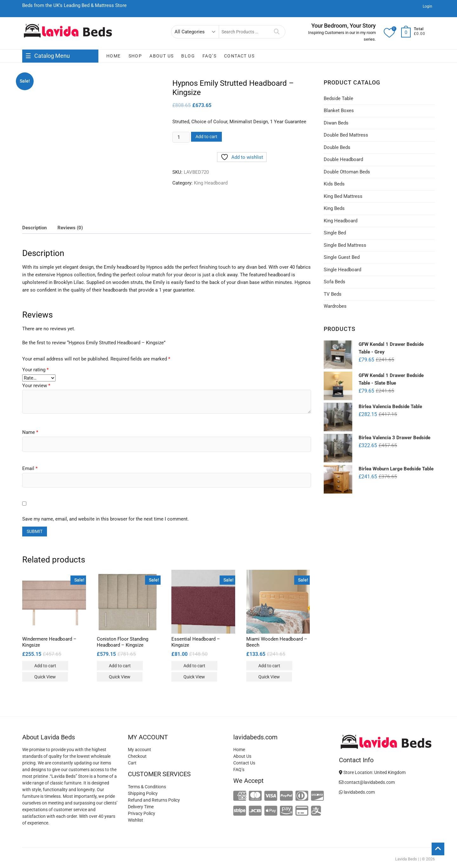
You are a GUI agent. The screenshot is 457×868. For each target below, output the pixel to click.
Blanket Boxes (339, 111)
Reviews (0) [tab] (70, 228)
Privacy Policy (142, 813)
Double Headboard (343, 159)
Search (277, 32)
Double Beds (337, 147)
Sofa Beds (334, 282)
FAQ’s (209, 56)
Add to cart (206, 137)
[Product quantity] (181, 137)
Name (30, 432)
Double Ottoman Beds (347, 172)
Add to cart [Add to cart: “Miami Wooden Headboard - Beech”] (269, 666)
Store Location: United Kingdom (372, 772)
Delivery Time (141, 807)
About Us (162, 56)
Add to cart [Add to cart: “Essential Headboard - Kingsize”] (194, 666)
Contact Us (239, 56)
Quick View (45, 677)
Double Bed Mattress (346, 135)
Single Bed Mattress (345, 245)
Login (427, 6)
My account (139, 750)
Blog (188, 56)
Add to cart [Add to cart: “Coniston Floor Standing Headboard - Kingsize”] (120, 666)
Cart (132, 763)
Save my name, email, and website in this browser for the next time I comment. (106, 519)
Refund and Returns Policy (154, 800)
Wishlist (136, 820)
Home (114, 56)
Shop (135, 56)
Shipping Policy (143, 793)
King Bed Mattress (343, 196)
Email (30, 468)
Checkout (137, 756)
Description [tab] (34, 228)
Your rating (35, 370)
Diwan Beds (336, 123)
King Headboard (211, 183)
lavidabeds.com (357, 792)
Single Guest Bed (342, 257)
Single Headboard (342, 270)
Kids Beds (334, 184)
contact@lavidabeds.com (367, 782)
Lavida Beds (406, 859)
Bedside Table (338, 98)
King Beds (334, 208)
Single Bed (335, 233)
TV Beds (333, 294)
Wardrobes (335, 306)
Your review (36, 386)
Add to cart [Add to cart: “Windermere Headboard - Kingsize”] (45, 666)
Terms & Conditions (147, 787)
